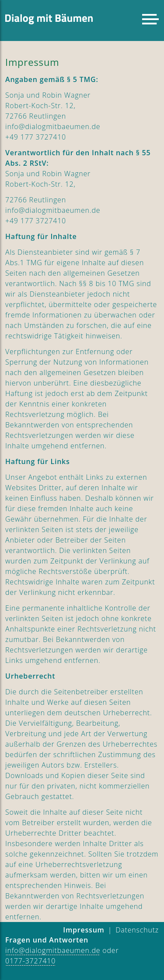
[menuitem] (137, 930)
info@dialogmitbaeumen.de (53, 950)
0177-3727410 (30, 961)
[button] (150, 19)
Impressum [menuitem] (84, 930)
